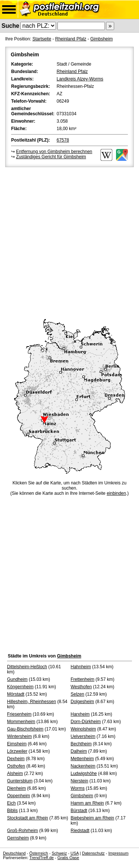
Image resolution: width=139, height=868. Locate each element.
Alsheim (15, 773)
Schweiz (59, 853)
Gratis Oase (68, 858)
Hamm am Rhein (87, 803)
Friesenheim (19, 714)
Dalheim (79, 751)
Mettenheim (82, 759)
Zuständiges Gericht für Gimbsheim (51, 157)
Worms (78, 788)
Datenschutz (93, 853)
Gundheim (17, 679)
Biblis (12, 811)
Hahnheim (81, 667)
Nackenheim (83, 766)
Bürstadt (79, 811)
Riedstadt (80, 831)
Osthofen (16, 766)
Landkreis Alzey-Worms (80, 79)
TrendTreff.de (42, 858)
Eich (11, 803)
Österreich (39, 853)
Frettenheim (83, 679)
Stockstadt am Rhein (28, 818)
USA (75, 853)
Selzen (78, 694)
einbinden (116, 493)
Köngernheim (20, 687)
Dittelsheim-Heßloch (27, 667)
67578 (63, 140)
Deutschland (14, 853)
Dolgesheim (82, 702)
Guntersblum (20, 781)
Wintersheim (19, 736)
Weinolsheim (83, 729)
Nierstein (80, 781)
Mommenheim (21, 722)
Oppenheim (19, 796)
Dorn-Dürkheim (86, 722)
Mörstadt (16, 694)
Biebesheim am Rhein (92, 818)
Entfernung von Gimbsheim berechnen (54, 152)
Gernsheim (18, 838)
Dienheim (16, 788)
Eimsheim (17, 744)
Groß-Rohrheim (22, 831)
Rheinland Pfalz (71, 39)
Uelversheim (83, 736)
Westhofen (81, 687)
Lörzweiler (17, 751)
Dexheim (16, 759)
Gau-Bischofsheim (25, 729)
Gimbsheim (101, 39)
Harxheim (80, 714)
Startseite (42, 39)
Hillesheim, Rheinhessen (32, 702)
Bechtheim (81, 744)
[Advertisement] (69, 242)
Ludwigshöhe (84, 773)
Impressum (118, 853)
